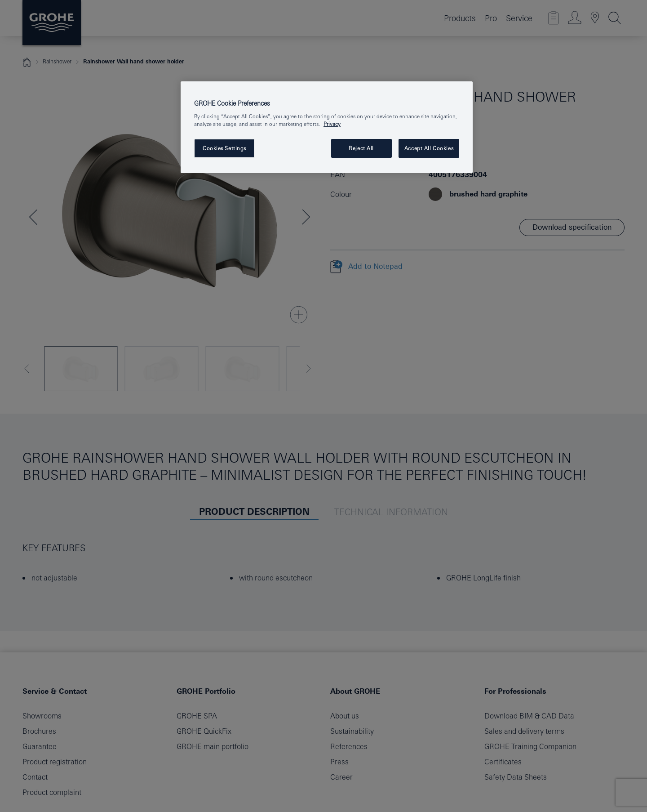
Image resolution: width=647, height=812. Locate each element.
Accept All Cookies (429, 148)
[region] (327, 127)
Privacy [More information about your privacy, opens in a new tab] (332, 124)
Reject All (361, 148)
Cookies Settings (224, 148)
